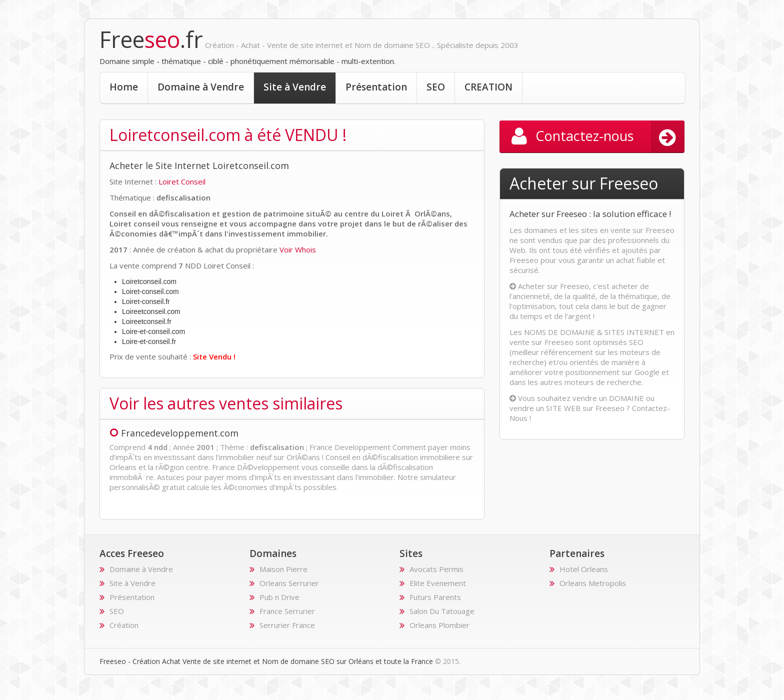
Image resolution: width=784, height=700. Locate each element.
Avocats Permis (436, 569)
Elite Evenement (438, 583)
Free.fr (151, 39)
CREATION (488, 87)
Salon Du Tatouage (442, 611)
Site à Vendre (295, 87)
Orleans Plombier (439, 625)
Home (124, 87)
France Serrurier (287, 611)
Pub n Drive (279, 597)
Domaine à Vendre (201, 87)
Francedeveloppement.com (174, 433)
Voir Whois (298, 249)
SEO (436, 87)
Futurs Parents (435, 597)
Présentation (376, 87)
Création (124, 625)
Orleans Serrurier (289, 583)
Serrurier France (287, 625)
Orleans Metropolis (593, 583)
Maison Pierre (283, 569)
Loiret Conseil (182, 181)
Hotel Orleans (584, 569)
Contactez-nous (598, 137)
